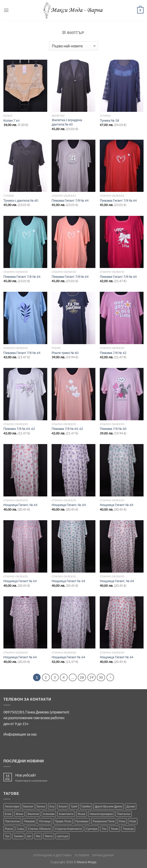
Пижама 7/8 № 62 (113, 353)
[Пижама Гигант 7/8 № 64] (73, 166)
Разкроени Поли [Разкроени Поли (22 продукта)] (104, 821)
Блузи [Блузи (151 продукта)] (63, 806)
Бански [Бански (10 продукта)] (28, 806)
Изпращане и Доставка (53, 855)
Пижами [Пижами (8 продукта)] (29, 821)
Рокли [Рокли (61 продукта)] (9, 829)
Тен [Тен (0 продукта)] (104, 829)
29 (92, 677)
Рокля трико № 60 (65, 353)
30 (101, 677)
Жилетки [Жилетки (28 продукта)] (33, 814)
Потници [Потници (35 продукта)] (45, 821)
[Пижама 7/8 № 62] (122, 318)
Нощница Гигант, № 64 (20, 505)
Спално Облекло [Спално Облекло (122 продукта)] (39, 829)
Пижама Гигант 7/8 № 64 (70, 200)
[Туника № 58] (122, 86)
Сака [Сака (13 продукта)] (20, 829)
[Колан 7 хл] (25, 86)
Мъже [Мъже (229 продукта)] (81, 814)
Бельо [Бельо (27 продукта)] (41, 806)
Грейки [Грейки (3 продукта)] (86, 806)
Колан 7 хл (11, 120)
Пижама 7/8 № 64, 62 (19, 429)
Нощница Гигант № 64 (116, 505)
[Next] (110, 678)
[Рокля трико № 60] (73, 318)
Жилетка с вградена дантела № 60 (67, 122)
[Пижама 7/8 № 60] (122, 394)
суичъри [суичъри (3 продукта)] (62, 836)
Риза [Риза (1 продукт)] (122, 821)
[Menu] (6, 10)
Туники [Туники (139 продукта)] (18, 836)
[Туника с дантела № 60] (25, 166)
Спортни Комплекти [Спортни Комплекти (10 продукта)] (68, 829)
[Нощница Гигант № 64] (122, 470)
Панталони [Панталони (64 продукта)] (12, 821)
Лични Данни (103, 855)
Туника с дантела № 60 (21, 200)
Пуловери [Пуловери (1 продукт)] (82, 821)
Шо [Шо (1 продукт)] (29, 836)
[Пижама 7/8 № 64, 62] (25, 394)
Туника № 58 (109, 120)
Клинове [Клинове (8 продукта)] (49, 814)
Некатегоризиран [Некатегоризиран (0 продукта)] (101, 814)
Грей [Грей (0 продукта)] (74, 806)
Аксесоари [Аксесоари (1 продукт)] (12, 806)
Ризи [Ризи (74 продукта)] (133, 821)
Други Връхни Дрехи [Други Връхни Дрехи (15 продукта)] (108, 806)
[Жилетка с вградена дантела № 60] (73, 86)
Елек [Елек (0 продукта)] (8, 814)
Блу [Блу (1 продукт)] (52, 806)
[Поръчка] (73, 46)
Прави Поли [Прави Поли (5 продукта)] (63, 821)
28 (82, 677)
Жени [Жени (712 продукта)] (19, 814)
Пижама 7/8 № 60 (113, 429)
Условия (82, 855)
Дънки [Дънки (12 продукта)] (130, 806)
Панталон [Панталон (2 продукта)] (124, 814)
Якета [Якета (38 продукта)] (49, 836)
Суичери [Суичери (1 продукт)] (92, 829)
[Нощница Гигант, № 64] (25, 470)
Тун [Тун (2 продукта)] (7, 836)
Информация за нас (20, 734)
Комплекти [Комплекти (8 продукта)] (66, 814)
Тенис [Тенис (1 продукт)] (115, 829)
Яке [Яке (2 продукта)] (38, 836)
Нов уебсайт (26, 775)
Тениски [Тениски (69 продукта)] (128, 829)
